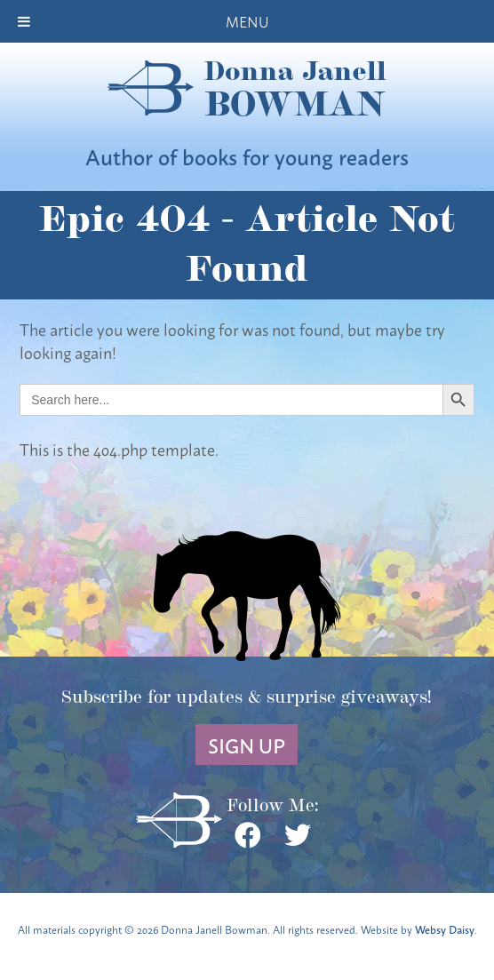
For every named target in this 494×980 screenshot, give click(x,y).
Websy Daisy (445, 929)
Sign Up (247, 745)
